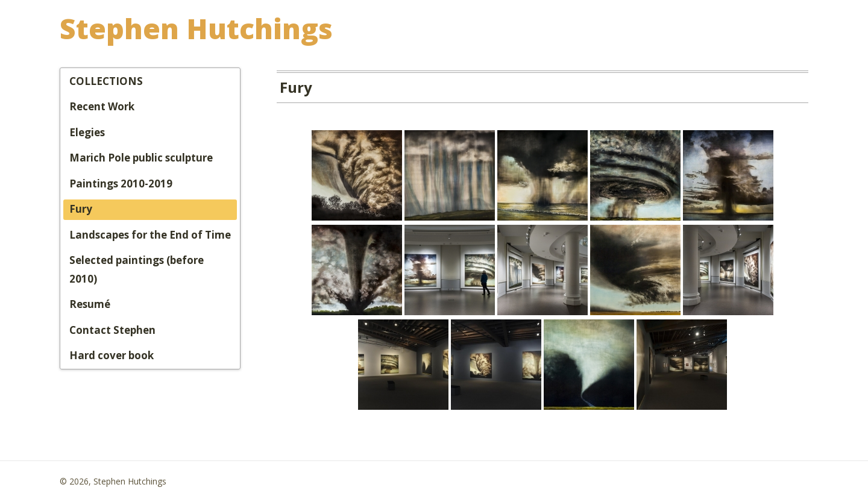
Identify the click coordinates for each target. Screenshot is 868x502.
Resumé (90, 304)
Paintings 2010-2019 (121, 184)
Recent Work (102, 106)
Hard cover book (112, 355)
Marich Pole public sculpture (141, 158)
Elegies (87, 132)
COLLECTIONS (106, 81)
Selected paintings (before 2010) (137, 269)
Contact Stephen (112, 330)
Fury (81, 209)
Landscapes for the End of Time (150, 235)
